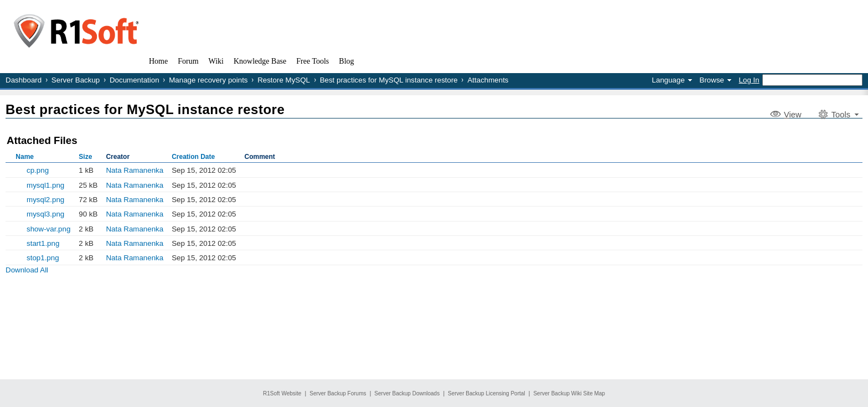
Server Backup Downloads (407, 393)
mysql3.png (45, 214)
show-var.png (48, 229)
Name (25, 157)
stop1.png (43, 258)
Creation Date (193, 157)
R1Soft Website (282, 393)
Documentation (135, 80)
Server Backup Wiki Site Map (569, 393)
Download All (27, 270)
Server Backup (76, 80)
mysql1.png (45, 185)
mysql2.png (45, 200)
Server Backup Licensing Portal (487, 393)
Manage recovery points (208, 80)
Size (85, 157)
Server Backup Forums (338, 393)
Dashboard (24, 80)
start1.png (43, 243)
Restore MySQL (284, 80)
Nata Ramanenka (135, 170)
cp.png (38, 170)
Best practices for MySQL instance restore (389, 80)
